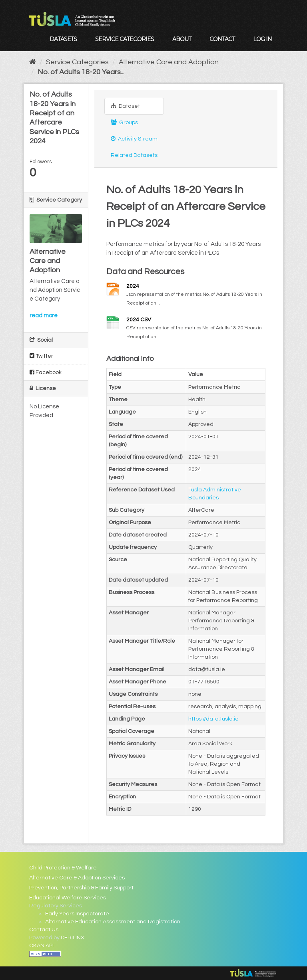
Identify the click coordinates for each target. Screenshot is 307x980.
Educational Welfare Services (68, 898)
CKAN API (41, 946)
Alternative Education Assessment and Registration (113, 922)
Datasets (63, 39)
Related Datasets (134, 155)
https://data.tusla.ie (213, 719)
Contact (222, 39)
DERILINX (73, 938)
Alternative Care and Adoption (169, 62)
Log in (262, 39)
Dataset (125, 106)
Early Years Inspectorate (77, 914)
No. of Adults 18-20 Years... (81, 72)
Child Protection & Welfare (63, 868)
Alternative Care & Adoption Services (77, 878)
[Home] (33, 62)
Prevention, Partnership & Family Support (81, 888)
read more (44, 316)
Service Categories (125, 39)
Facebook (46, 372)
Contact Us (44, 930)
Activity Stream (134, 139)
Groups (124, 122)
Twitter (41, 356)
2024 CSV (139, 320)
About (182, 39)
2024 (133, 286)
